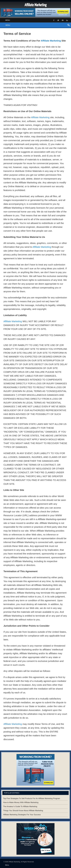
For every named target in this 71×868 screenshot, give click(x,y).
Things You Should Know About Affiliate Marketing (23, 811)
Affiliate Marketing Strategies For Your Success (22, 815)
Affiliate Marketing (51, 41)
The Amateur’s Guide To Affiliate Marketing (20, 806)
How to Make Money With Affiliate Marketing (21, 802)
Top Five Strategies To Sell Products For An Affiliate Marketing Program (32, 798)
